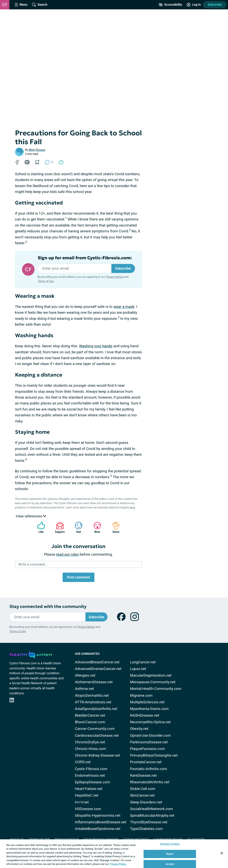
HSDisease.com (88, 809)
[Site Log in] (194, 5)
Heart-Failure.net (89, 789)
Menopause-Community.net (153, 682)
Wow (95, 527)
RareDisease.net (143, 775)
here (132, 507)
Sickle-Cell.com (143, 789)
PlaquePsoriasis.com (148, 749)
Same (114, 527)
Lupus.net (138, 669)
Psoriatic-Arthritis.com (149, 769)
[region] (114, 854)
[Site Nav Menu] (21, 5)
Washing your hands (96, 346)
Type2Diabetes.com (146, 829)
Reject (170, 854)
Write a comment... (33, 564)
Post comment (78, 577)
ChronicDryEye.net (90, 742)
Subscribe (215, 5)
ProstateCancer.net (146, 762)
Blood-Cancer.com (90, 722)
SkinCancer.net (142, 795)
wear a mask (124, 307)
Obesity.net (139, 729)
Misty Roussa (37, 150)
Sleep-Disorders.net (146, 802)
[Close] (222, 853)
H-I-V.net (82, 802)
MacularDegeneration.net (151, 675)
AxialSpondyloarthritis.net (96, 709)
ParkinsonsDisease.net (149, 742)
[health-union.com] (31, 654)
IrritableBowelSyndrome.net (98, 829)
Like (39, 527)
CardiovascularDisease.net (97, 735)
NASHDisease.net (145, 715)
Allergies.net (85, 675)
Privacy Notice (114, 277)
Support (58, 527)
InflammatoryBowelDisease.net (101, 822)
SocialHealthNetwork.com (152, 809)
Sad (77, 527)
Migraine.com (141, 695)
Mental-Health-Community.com (156, 689)
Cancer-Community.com (95, 729)
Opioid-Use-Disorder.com (151, 735)
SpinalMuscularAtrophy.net (152, 815)
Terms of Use (46, 281)
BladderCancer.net (90, 715)
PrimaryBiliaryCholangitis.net (154, 755)
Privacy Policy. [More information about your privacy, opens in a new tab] (118, 864)
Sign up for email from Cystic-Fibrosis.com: (85, 258)
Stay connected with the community (48, 606)
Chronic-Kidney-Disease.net (97, 755)
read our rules (67, 554)
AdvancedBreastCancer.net (97, 662)
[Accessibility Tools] (170, 5)
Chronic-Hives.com (90, 749)
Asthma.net (84, 689)
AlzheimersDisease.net (94, 682)
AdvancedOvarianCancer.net (98, 669)
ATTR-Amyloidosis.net (93, 702)
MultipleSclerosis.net (147, 702)
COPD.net (83, 762)
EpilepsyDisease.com (92, 782)
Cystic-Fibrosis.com (91, 769)
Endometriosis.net (90, 775)
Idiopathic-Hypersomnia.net (98, 815)
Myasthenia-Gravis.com (149, 709)
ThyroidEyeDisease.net (149, 822)
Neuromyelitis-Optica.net (150, 722)
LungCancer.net (143, 662)
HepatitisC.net (87, 795)
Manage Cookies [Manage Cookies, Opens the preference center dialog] (170, 844)
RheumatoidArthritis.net (150, 782)
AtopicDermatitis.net (92, 695)
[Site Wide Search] (40, 5)
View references (31, 516)
